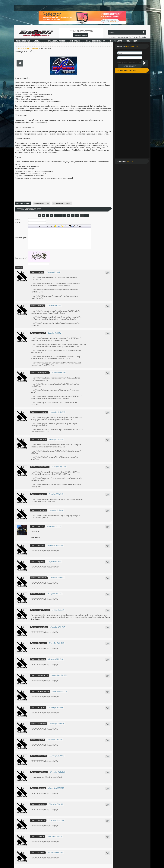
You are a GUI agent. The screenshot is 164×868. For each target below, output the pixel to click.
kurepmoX (41, 333)
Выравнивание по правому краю (51, 226)
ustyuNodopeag (43, 467)
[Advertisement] (63, 191)
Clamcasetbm (42, 627)
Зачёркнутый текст (40, 226)
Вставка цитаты (73, 226)
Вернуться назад (23, 204)
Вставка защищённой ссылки (62, 226)
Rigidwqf (41, 740)
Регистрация (122, 62)
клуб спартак (35, 538)
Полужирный (30, 226)
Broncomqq (41, 643)
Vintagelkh (41, 707)
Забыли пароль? (135, 62)
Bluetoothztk (42, 578)
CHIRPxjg (41, 836)
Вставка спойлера (80, 226)
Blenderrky (41, 820)
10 (77, 215)
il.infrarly (41, 306)
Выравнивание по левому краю (44, 226)
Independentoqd (43, 691)
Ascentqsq (41, 659)
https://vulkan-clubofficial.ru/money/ (68, 108)
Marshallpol (42, 724)
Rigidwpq (41, 562)
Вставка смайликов (55, 226)
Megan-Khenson (43, 610)
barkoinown (42, 439)
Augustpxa (41, 788)
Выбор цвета (66, 226)
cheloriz (40, 272)
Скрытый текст (70, 226)
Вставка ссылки (59, 226)
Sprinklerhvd (42, 772)
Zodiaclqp (41, 594)
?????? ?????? (35, 532)
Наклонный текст (33, 226)
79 (87, 215)
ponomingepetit (43, 373)
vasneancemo (42, 412)
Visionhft (41, 545)
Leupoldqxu (41, 804)
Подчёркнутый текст (36, 226)
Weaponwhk (42, 756)
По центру (48, 226)
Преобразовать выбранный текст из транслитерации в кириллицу (77, 226)
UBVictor (41, 526)
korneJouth (41, 494)
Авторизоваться (130, 66)
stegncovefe (42, 510)
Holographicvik (43, 675)
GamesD (67, 203)
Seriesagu (41, 853)
